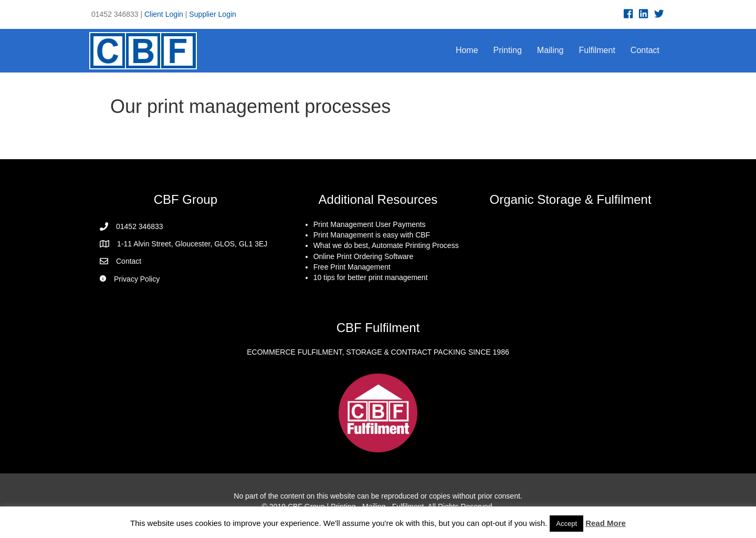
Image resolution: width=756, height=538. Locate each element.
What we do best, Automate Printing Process (386, 245)
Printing (508, 50)
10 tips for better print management (371, 277)
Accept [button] (566, 524)
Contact (645, 50)
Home (467, 50)
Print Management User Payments (370, 224)
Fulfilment (597, 50)
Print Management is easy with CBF (372, 235)
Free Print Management (352, 267)
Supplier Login (213, 14)
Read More (606, 523)
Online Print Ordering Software (364, 256)
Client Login (164, 14)
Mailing (550, 50)
